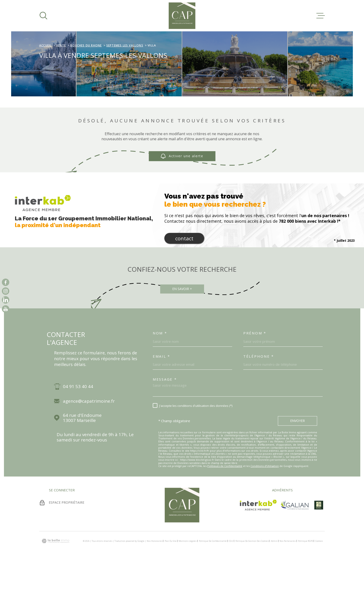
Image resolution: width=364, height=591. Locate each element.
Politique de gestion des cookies (252, 570)
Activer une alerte (182, 185)
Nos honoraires (155, 570)
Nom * (160, 362)
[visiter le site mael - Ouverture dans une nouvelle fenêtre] (319, 534)
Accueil (45, 75)
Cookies (319, 570)
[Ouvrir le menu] (321, 16)
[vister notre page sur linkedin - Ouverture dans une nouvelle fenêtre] (6, 300)
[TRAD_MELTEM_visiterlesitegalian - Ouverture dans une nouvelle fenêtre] (295, 534)
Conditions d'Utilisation (265, 495)
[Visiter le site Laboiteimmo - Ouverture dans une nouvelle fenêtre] (55, 570)
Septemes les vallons (125, 75)
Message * (165, 408)
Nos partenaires (288, 570)
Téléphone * (259, 385)
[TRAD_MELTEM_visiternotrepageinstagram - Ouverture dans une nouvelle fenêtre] (6, 291)
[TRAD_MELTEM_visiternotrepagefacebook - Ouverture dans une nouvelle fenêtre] (6, 282)
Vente (61, 75)
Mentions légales (188, 570)
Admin (274, 570)
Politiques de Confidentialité (225, 495)
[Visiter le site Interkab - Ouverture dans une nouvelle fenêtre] (258, 534)
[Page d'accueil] (182, 16)
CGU (231, 570)
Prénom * (255, 362)
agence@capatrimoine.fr (89, 430)
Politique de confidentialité (213, 570)
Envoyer (297, 450)
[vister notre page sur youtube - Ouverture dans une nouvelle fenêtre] (6, 309)
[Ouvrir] (43, 16)
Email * (161, 385)
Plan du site (171, 570)
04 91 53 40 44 (78, 416)
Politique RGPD (306, 570)
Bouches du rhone (86, 75)
